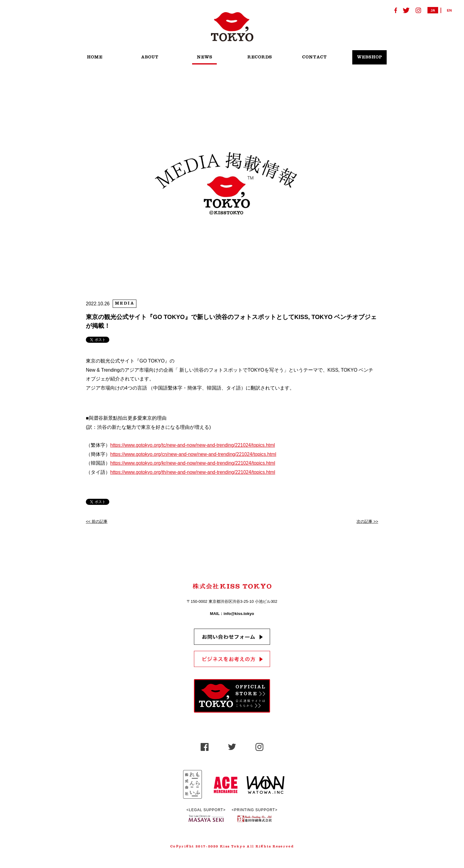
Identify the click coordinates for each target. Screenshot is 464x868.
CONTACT (314, 57)
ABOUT (150, 57)
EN (449, 10)
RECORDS (260, 57)
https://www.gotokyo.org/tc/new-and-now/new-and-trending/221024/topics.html (193, 445)
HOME (95, 57)
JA (433, 10)
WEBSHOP (369, 57)
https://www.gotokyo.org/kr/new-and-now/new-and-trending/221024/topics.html (193, 463)
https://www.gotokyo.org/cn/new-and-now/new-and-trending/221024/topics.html (193, 454)
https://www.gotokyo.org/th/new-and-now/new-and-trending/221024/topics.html (193, 472)
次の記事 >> (367, 521)
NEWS (204, 57)
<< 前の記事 (97, 521)
